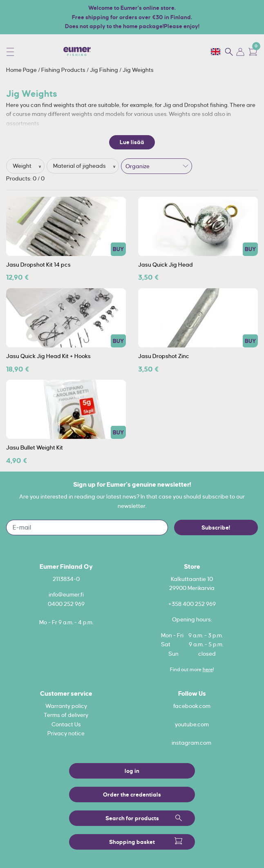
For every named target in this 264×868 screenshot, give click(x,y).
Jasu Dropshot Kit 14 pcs (38, 265)
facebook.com (192, 706)
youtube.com (192, 724)
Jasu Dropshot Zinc (164, 356)
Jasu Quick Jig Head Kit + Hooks (48, 356)
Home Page (22, 70)
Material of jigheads (80, 166)
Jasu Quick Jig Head (166, 265)
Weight (23, 166)
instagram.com (191, 743)
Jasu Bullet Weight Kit (35, 447)
